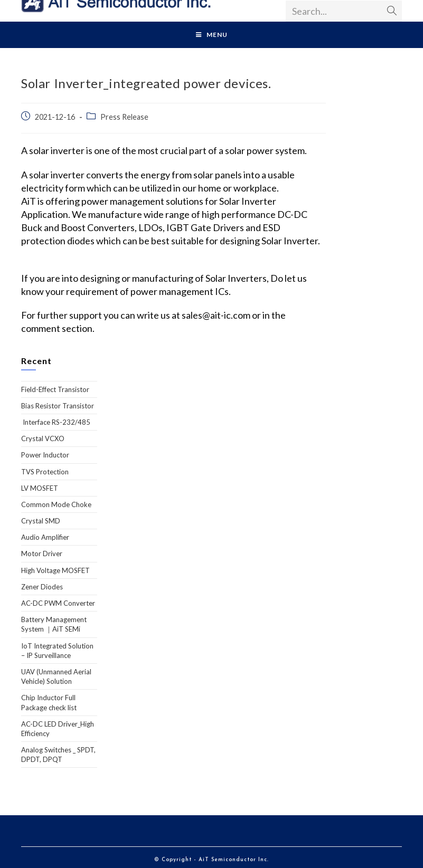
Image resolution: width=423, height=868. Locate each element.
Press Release (124, 117)
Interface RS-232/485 (56, 422)
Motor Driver (42, 554)
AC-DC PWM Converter (58, 603)
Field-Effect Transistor (55, 389)
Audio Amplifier (45, 537)
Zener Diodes (42, 587)
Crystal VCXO (43, 438)
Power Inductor (45, 455)
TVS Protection (45, 472)
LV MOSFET (40, 488)
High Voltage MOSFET (55, 570)
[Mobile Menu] (212, 35)
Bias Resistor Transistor (58, 406)
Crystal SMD (41, 521)
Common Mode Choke (56, 504)
